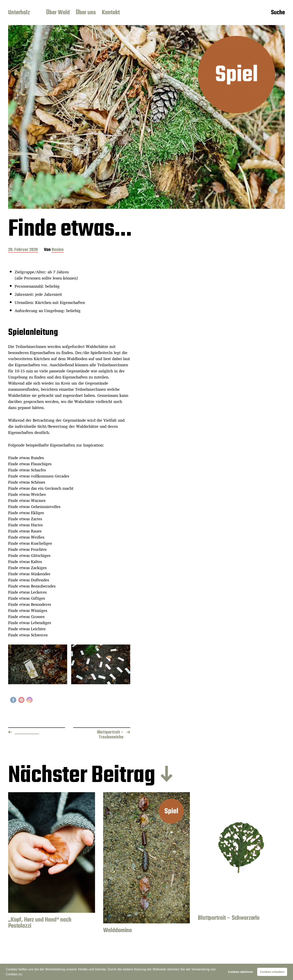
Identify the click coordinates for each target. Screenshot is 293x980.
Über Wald (58, 13)
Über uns (86, 13)
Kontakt (111, 13)
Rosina (58, 250)
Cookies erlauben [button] (272, 972)
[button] (24, 975)
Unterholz (19, 13)
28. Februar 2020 (23, 250)
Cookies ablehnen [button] (240, 972)
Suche (278, 13)
